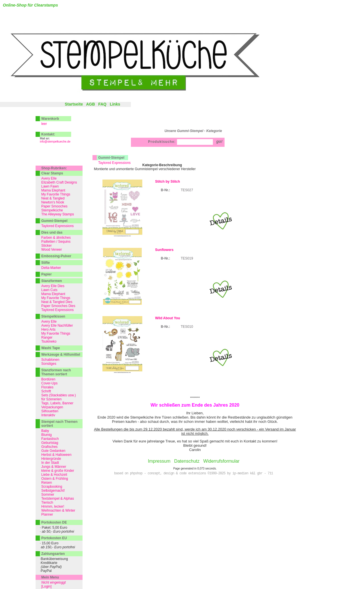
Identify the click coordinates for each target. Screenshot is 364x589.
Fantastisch (50, 439)
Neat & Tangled (53, 198)
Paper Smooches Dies (58, 306)
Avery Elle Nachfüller (57, 326)
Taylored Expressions (114, 163)
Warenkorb (50, 119)
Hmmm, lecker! (53, 506)
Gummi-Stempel (111, 158)
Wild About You (168, 318)
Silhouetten (50, 411)
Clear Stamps (52, 173)
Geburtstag (50, 443)
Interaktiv (48, 415)
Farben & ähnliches (56, 238)
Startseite (74, 104)
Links (115, 104)
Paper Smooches (54, 206)
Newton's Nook (53, 202)
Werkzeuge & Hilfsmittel (61, 355)
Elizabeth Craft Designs (59, 182)
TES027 (187, 190)
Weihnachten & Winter (58, 510)
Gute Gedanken (53, 451)
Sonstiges (49, 364)
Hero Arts (48, 329)
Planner (47, 514)
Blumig (47, 435)
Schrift (46, 391)
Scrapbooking (52, 487)
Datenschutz (187, 461)
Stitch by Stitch (167, 182)
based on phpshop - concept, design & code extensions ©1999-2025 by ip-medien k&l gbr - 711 (194, 473)
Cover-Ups (49, 383)
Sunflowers (164, 250)
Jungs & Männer (54, 467)
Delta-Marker (51, 268)
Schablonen (50, 360)
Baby (45, 431)
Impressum (159, 461)
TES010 (187, 327)
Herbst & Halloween (56, 455)
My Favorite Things (56, 194)
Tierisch (47, 502)
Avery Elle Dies (53, 286)
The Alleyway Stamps (58, 214)
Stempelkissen (53, 316)
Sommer (48, 495)
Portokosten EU (54, 538)
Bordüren (48, 379)
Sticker (47, 246)
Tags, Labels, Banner (57, 403)
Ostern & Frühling (55, 479)
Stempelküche (52, 210)
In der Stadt (50, 463)
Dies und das (52, 232)
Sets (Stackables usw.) (58, 395)
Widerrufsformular (221, 461)
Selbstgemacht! (53, 491)
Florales (47, 387)
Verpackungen (52, 407)
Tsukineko (49, 341)
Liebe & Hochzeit (54, 475)
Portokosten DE (54, 522)
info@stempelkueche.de (55, 142)
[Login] (46, 586)
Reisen (47, 483)
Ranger (47, 337)
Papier (47, 274)
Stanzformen (52, 281)
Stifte (46, 263)
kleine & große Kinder (58, 471)
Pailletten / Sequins (56, 242)
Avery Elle (49, 178)
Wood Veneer (52, 250)
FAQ (102, 104)
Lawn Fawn (50, 186)
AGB (90, 104)
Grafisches (49, 447)
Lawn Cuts (49, 290)
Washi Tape (51, 348)
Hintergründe (51, 459)
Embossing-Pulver (56, 256)
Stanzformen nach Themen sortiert (56, 372)
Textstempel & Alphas (58, 499)
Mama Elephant (53, 190)
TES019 (187, 258)
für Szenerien (51, 399)
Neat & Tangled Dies (57, 302)
